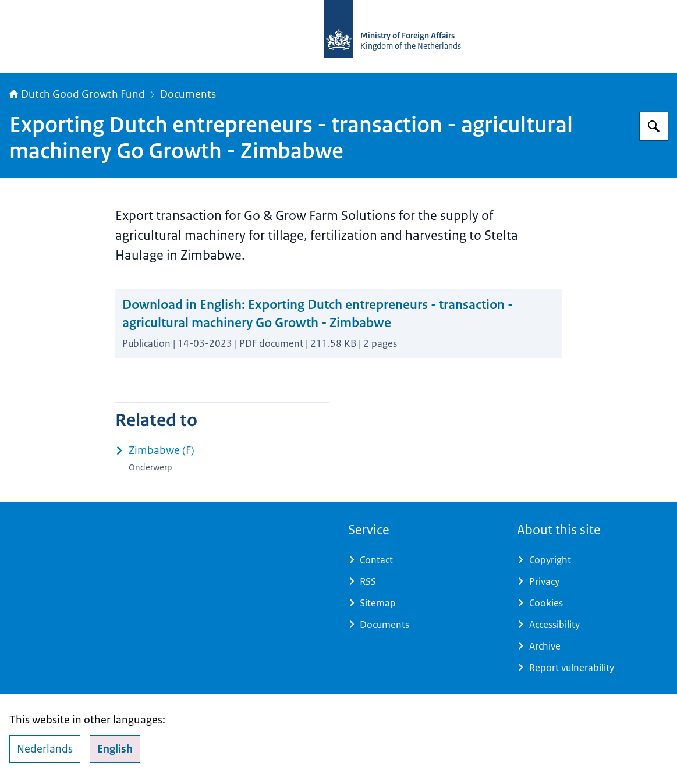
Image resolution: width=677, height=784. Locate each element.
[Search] (654, 126)
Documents (188, 94)
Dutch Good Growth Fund (77, 94)
